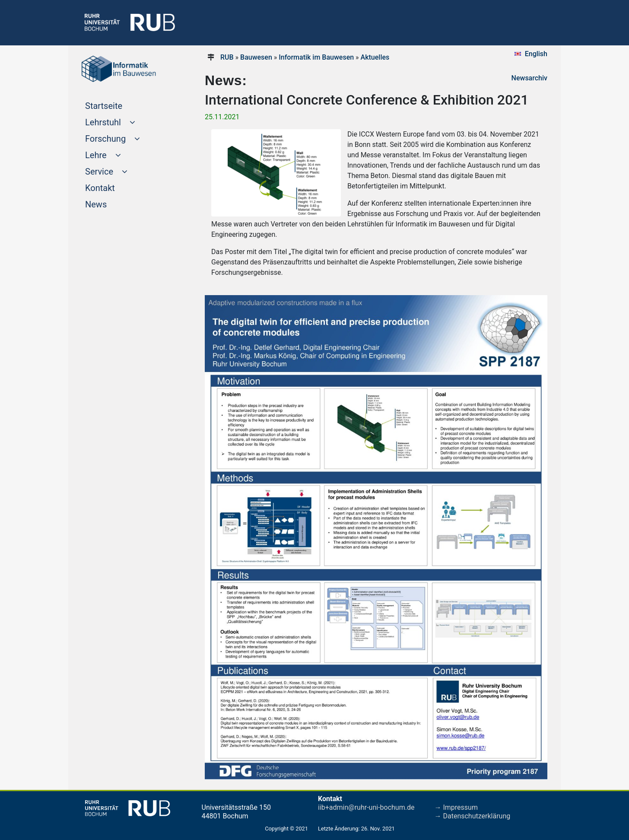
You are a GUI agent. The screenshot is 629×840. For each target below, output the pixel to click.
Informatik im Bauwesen (316, 57)
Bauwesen (256, 57)
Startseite (120, 105)
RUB (227, 57)
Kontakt (116, 187)
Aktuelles (375, 57)
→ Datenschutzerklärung (473, 816)
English (536, 54)
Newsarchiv (529, 78)
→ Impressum (456, 807)
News (112, 204)
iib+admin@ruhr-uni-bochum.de (366, 807)
